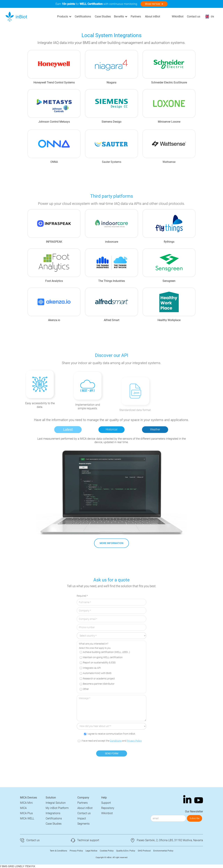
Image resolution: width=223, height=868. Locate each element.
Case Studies (103, 16)
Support (106, 803)
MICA (23, 808)
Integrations (53, 813)
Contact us (194, 16)
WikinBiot (178, 16)
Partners (136, 16)
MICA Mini (26, 803)
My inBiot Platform (57, 808)
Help (104, 798)
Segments (83, 824)
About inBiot (153, 16)
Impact (82, 818)
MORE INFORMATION (111, 549)
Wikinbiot (107, 813)
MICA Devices (28, 798)
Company (83, 798)
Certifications (83, 16)
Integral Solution (56, 803)
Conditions (116, 753)
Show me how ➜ (154, 4)
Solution (51, 798)
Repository (108, 808)
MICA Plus (26, 813)
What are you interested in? (94, 656)
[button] (64, 17)
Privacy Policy (134, 753)
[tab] (68, 435)
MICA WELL (27, 818)
